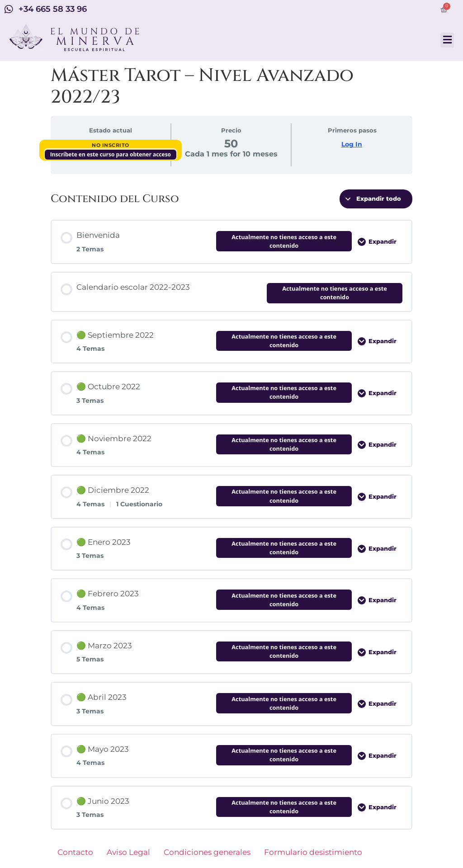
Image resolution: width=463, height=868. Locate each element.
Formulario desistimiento (313, 852)
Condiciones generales (207, 852)
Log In (352, 144)
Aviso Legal (128, 852)
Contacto (75, 852)
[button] (447, 40)
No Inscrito (111, 145)
